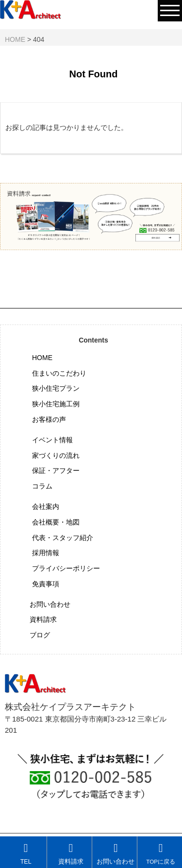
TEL (26, 854)
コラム (42, 486)
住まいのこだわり (59, 373)
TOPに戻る (161, 853)
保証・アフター (56, 470)
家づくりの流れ (56, 455)
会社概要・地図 (56, 522)
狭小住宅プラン (56, 388)
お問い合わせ (50, 604)
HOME (42, 358)
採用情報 (46, 553)
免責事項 (46, 584)
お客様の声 (49, 419)
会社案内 (46, 506)
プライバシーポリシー (66, 568)
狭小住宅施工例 (56, 404)
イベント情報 (52, 440)
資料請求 (43, 619)
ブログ (40, 635)
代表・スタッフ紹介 (63, 538)
